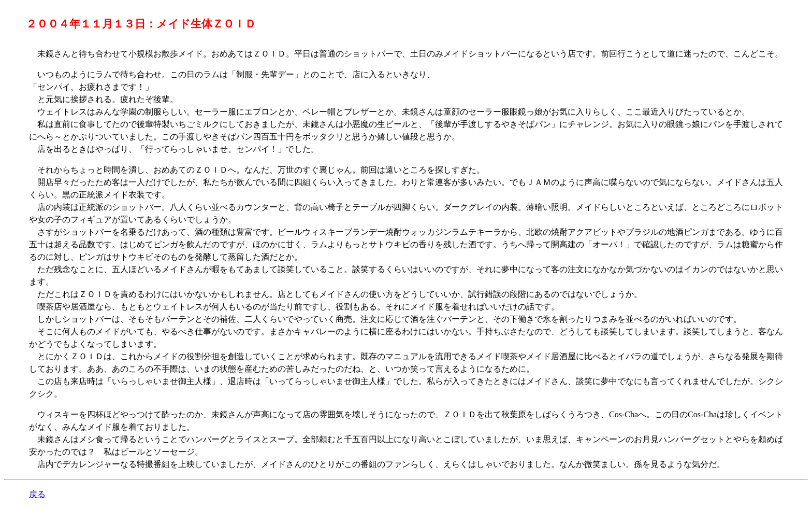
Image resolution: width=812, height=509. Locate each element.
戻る (37, 494)
